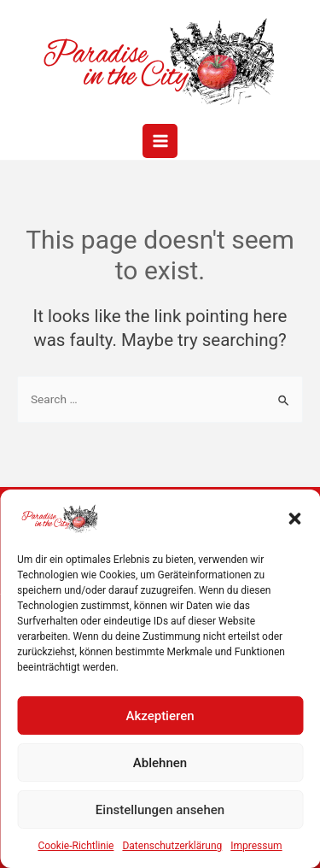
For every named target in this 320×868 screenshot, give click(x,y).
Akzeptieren (160, 716)
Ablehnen (160, 763)
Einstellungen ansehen (160, 810)
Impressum (256, 846)
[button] (294, 519)
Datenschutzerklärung (172, 846)
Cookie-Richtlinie (76, 846)
